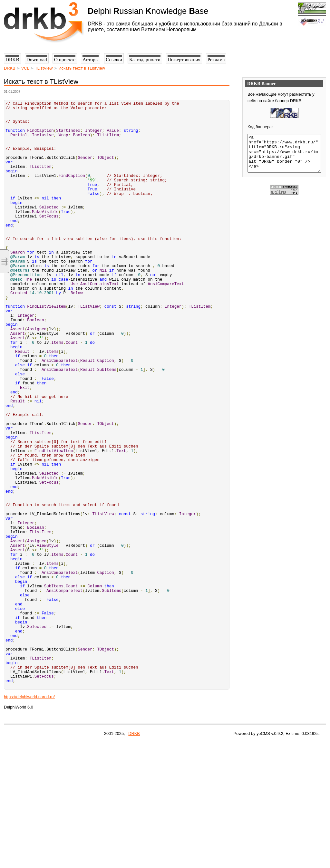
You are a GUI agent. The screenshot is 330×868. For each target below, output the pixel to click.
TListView (44, 68)
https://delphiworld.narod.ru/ (29, 822)
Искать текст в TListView (82, 68)
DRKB (10, 68)
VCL (25, 68)
